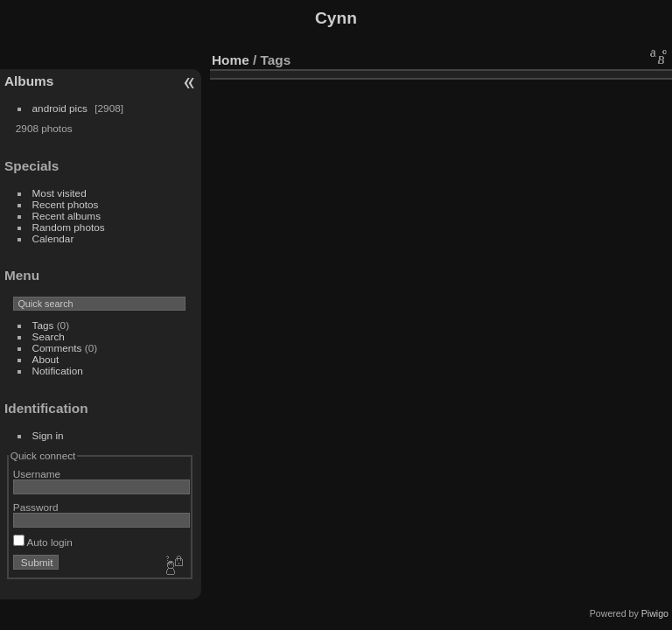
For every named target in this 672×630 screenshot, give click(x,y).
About (46, 359)
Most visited (59, 193)
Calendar (53, 238)
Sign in (48, 435)
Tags (43, 325)
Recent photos (66, 204)
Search (49, 336)
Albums (29, 81)
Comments (57, 348)
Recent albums (66, 216)
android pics (60, 108)
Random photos (69, 227)
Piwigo (655, 613)
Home (231, 60)
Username (37, 474)
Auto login (43, 542)
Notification (58, 371)
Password (36, 507)
